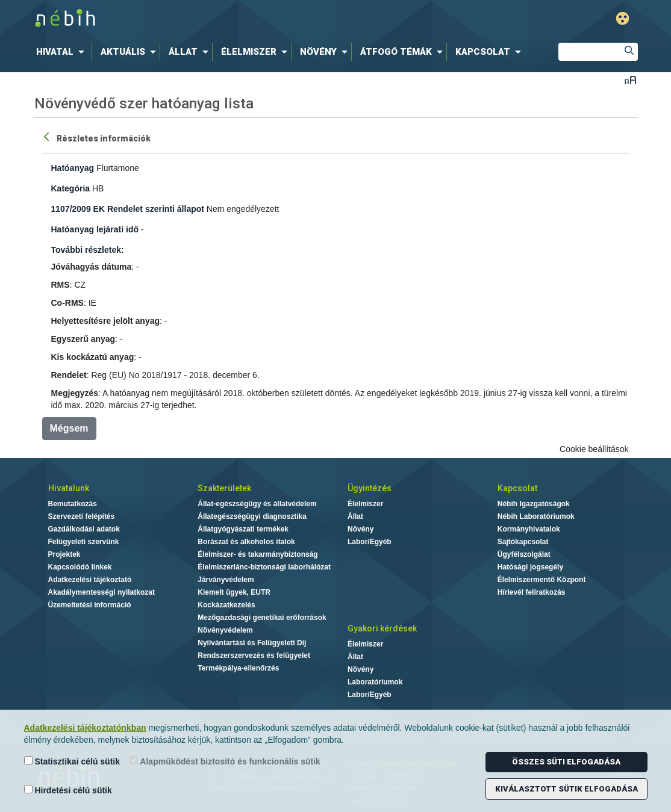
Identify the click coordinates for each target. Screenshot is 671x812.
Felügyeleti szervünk (84, 542)
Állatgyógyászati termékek (243, 529)
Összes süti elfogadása (566, 762)
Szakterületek (224, 488)
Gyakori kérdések (382, 628)
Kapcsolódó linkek (80, 567)
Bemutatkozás (73, 504)
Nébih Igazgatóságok (534, 504)
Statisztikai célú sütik (72, 761)
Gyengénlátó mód (623, 18)
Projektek (64, 554)
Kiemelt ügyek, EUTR (234, 592)
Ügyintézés (370, 488)
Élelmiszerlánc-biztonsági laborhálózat (264, 567)
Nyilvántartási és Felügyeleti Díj (252, 643)
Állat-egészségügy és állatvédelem (257, 504)
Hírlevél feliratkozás (532, 592)
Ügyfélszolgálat (524, 554)
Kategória (71, 188)
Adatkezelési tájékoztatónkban (85, 728)
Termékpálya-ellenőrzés (238, 668)
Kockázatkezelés (226, 605)
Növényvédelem (225, 630)
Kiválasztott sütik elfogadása (566, 789)
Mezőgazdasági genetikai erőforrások (262, 618)
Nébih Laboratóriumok (536, 516)
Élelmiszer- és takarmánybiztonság (257, 554)
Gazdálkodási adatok (84, 529)
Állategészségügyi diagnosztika (252, 516)
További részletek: (88, 250)
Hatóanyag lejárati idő (95, 229)
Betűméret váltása (630, 80)
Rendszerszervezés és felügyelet (254, 655)
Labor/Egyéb (370, 542)
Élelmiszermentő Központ (542, 580)
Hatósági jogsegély (530, 567)
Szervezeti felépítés (82, 516)
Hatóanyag (73, 168)
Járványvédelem (226, 580)
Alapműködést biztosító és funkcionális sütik (225, 761)
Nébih (207, 19)
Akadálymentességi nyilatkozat (101, 592)
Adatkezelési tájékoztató (90, 580)
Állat (355, 516)
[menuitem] (63, 52)
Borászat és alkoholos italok (246, 542)
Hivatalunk (69, 488)
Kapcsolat (517, 488)
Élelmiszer (365, 504)
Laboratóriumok (375, 682)
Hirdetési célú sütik (68, 790)
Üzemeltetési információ (90, 605)
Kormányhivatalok (529, 529)
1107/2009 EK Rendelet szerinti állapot (128, 209)
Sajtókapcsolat (523, 542)
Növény (360, 529)
